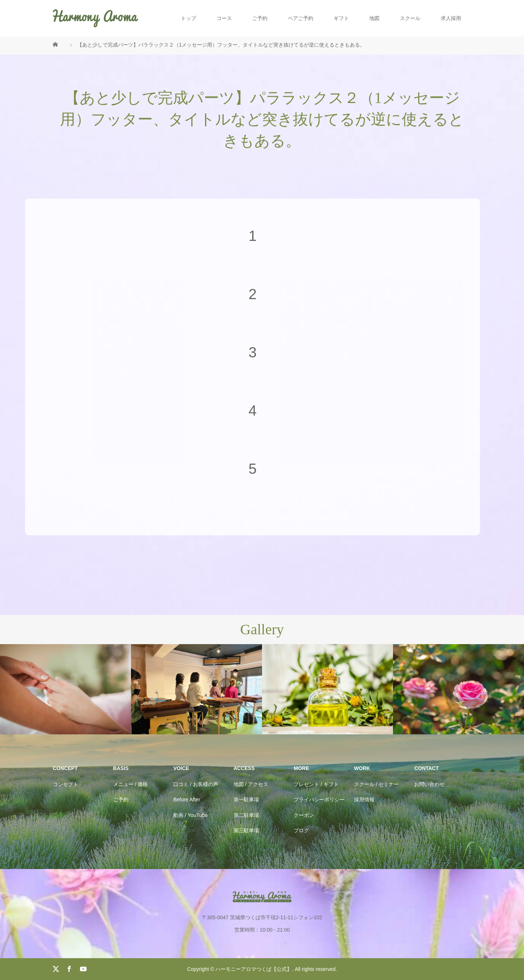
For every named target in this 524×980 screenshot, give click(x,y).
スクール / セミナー (377, 784)
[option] (65, 689)
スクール (410, 18)
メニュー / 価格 (131, 784)
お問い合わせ (429, 784)
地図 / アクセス (251, 784)
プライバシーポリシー (319, 800)
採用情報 (364, 800)
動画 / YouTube (190, 815)
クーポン (304, 815)
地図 (374, 18)
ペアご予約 (301, 18)
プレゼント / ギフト (316, 784)
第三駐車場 (246, 830)
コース (224, 18)
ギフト (341, 18)
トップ (188, 18)
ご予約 (260, 18)
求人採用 (451, 18)
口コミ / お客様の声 (196, 784)
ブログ (301, 830)
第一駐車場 (246, 800)
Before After (187, 800)
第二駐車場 (246, 815)
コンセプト (65, 784)
